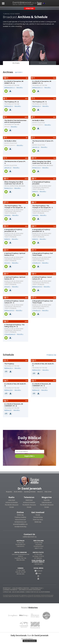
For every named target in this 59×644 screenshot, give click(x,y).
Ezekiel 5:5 (35, 191)
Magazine (47, 497)
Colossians (7, 215)
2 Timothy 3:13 (36, 263)
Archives (16, 63)
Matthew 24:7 (36, 390)
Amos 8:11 (7, 263)
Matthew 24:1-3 (9, 106)
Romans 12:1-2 (36, 168)
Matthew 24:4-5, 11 (10, 87)
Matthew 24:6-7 (36, 370)
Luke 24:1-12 (36, 147)
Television (29, 497)
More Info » (20, 87)
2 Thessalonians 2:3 (10, 334)
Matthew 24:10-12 (37, 287)
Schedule (43, 63)
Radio (12, 497)
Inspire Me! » (29, 456)
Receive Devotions (30, 641)
